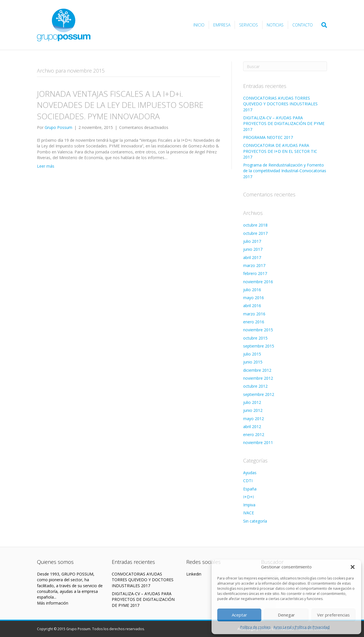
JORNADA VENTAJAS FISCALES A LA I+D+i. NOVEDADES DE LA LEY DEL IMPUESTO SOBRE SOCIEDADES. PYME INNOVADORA (120, 105)
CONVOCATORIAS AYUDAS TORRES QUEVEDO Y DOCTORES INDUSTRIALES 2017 (280, 104)
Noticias (275, 25)
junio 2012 (253, 410)
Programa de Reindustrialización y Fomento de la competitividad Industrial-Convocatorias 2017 (285, 171)
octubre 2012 (255, 386)
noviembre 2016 (258, 282)
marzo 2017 (254, 265)
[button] (353, 567)
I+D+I (248, 497)
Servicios (249, 25)
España (250, 489)
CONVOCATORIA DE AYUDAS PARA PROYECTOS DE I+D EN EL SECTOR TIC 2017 (280, 151)
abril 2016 (252, 306)
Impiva (249, 505)
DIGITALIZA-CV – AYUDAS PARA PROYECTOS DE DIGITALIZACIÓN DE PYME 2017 (284, 124)
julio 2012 (252, 402)
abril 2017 (252, 257)
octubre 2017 (255, 233)
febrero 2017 (255, 273)
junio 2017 (253, 249)
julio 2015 (252, 354)
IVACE (249, 513)
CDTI (248, 481)
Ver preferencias (333, 615)
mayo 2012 (254, 419)
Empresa (222, 25)
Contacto (303, 25)
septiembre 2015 (259, 346)
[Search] (322, 25)
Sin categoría (255, 521)
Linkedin (194, 574)
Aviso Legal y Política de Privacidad (301, 627)
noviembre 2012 (258, 378)
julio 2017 (252, 241)
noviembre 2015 (258, 330)
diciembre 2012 (257, 370)
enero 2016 (254, 322)
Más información (53, 603)
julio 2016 (252, 290)
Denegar (286, 615)
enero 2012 (254, 434)
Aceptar (239, 615)
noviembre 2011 (258, 442)
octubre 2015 (255, 338)
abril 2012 (252, 427)
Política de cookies (255, 627)
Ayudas (250, 473)
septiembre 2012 (259, 394)
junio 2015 (253, 362)
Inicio (199, 25)
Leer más (46, 166)
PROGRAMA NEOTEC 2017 (268, 137)
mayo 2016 (254, 298)
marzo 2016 (254, 314)
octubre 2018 (255, 225)
